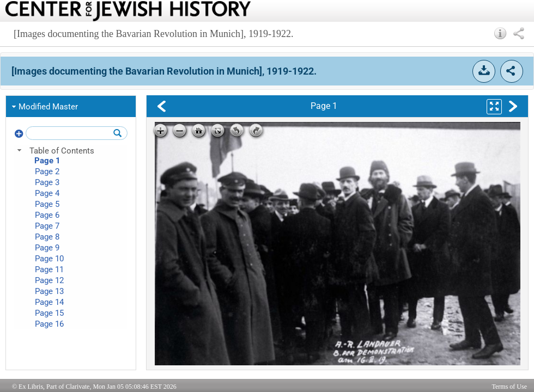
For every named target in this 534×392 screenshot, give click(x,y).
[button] (500, 33)
